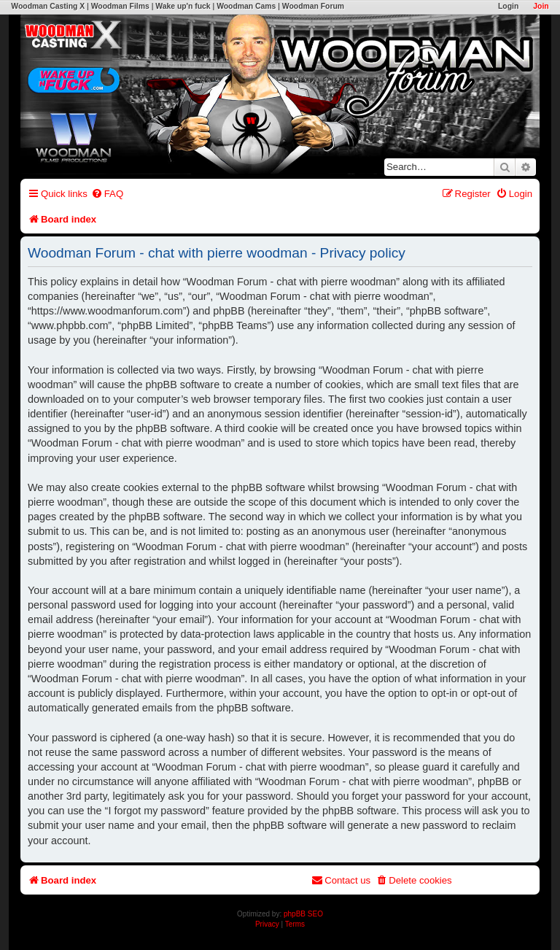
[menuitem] (107, 194)
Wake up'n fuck (183, 6)
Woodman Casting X (48, 6)
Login (508, 6)
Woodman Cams (246, 6)
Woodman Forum (313, 6)
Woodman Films (120, 6)
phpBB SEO (303, 914)
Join (541, 6)
